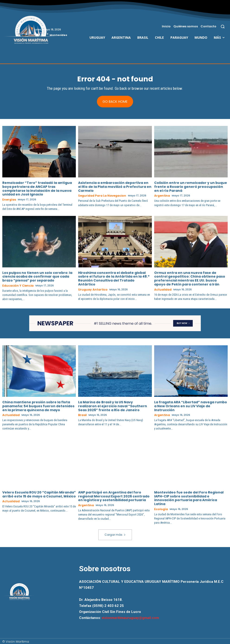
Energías (9, 200)
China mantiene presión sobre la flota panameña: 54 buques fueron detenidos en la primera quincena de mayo (38, 406)
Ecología (160, 508)
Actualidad (162, 290)
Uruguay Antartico (91, 290)
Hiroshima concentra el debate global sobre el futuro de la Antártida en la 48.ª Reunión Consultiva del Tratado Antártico (114, 278)
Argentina (161, 196)
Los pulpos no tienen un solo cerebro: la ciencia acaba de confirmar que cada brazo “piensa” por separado (37, 276)
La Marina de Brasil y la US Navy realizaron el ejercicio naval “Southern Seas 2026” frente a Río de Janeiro (113, 406)
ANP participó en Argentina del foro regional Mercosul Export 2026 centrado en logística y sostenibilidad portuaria (114, 495)
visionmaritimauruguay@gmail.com (130, 617)
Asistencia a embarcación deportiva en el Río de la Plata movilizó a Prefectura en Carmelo (115, 187)
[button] (223, 26)
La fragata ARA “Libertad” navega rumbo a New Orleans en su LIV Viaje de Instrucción (191, 406)
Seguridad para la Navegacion (100, 196)
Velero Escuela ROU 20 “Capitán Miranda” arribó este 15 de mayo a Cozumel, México (39, 493)
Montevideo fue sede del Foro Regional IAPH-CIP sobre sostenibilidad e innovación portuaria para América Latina (189, 497)
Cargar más (115, 533)
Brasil (82, 415)
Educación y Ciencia (16, 286)
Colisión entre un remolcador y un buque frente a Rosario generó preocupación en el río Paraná (191, 187)
